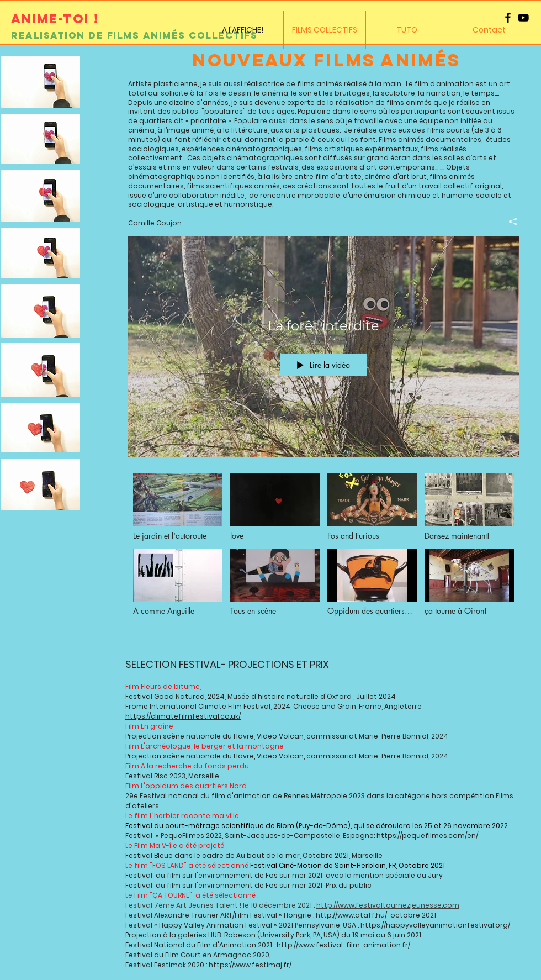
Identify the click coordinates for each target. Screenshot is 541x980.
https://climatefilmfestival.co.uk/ (183, 716)
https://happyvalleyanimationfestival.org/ (435, 925)
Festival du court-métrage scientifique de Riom (210, 826)
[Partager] (509, 221)
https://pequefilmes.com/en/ (427, 836)
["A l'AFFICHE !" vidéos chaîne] (323, 555)
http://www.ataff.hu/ (352, 915)
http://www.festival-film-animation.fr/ (343, 945)
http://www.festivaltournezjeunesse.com (388, 905)
